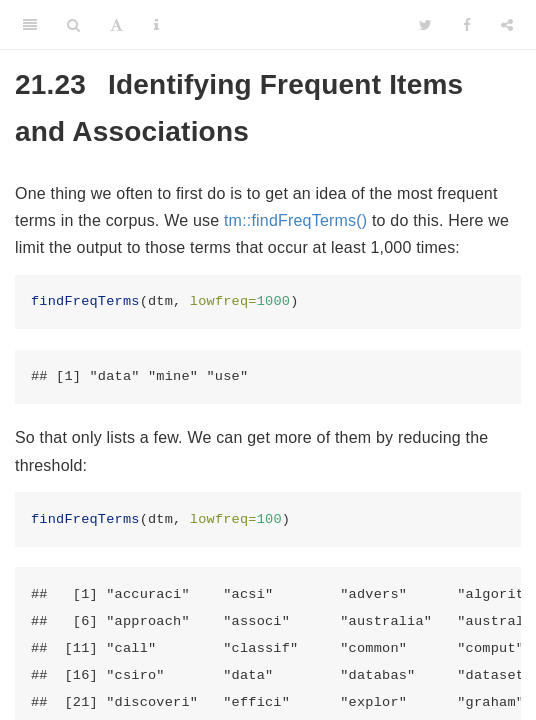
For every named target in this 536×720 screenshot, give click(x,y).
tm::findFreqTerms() (295, 220)
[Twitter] (425, 25)
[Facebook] (467, 25)
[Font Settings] (116, 25)
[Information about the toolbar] (156, 25)
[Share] (507, 25)
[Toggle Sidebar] (30, 25)
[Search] (73, 25)
